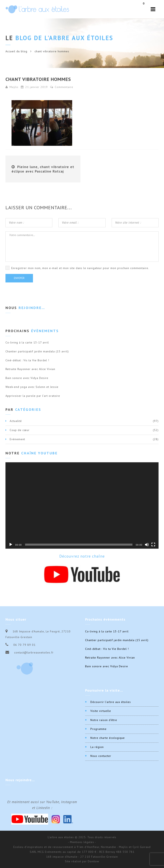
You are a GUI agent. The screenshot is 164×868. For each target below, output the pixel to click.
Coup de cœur (20, 430)
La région (97, 747)
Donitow (93, 861)
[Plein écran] (153, 545)
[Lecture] (11, 545)
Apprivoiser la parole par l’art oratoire (33, 396)
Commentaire (62, 87)
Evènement (17, 439)
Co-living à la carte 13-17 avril (27, 342)
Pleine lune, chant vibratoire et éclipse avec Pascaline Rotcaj (43, 169)
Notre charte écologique (108, 738)
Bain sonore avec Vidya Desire (27, 378)
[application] (82, 505)
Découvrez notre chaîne (82, 556)
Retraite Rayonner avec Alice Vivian (30, 369)
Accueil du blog (16, 51)
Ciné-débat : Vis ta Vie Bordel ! (27, 360)
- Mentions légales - (82, 842)
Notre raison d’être (104, 720)
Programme (98, 729)
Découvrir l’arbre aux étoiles (111, 702)
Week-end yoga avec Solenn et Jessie (32, 387)
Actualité (16, 421)
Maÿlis (14, 87)
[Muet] (147, 545)
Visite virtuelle (101, 711)
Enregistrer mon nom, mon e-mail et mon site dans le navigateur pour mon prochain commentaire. (80, 268)
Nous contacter (101, 756)
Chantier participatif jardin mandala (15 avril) (37, 351)
